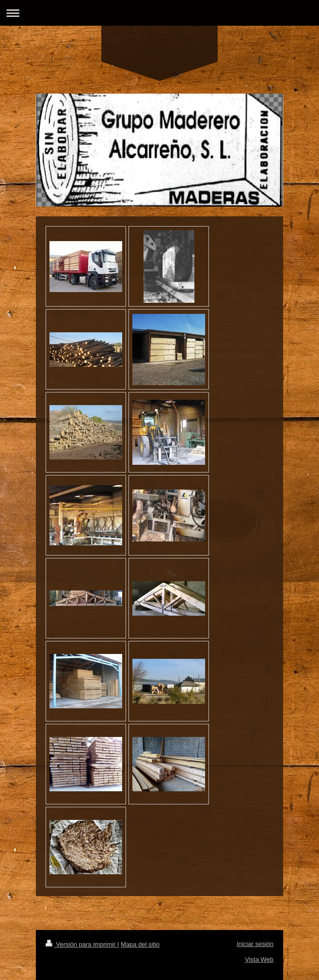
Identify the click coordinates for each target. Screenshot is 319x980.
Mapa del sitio (140, 944)
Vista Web (259, 959)
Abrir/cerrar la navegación (159, 13)
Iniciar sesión (255, 944)
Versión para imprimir (81, 944)
